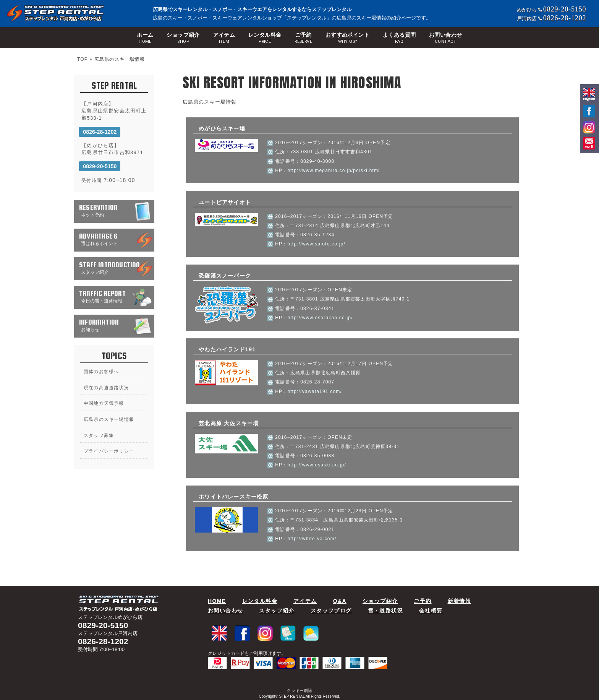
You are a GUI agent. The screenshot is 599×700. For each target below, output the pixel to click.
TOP (83, 59)
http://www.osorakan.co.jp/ (320, 318)
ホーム (145, 38)
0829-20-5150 (100, 166)
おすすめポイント (347, 38)
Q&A (340, 601)
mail (589, 143)
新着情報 (460, 601)
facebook (589, 111)
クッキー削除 (299, 690)
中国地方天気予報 (104, 403)
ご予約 (303, 38)
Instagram (589, 127)
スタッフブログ (331, 611)
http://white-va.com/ (312, 539)
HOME (217, 601)
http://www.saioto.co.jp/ (316, 244)
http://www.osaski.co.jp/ (317, 465)
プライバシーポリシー (109, 451)
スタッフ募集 (99, 435)
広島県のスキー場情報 (109, 419)
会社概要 (431, 611)
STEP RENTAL (292, 696)
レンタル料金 (265, 38)
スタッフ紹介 (277, 611)
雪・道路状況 (385, 611)
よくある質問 (399, 38)
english (589, 95)
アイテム (224, 38)
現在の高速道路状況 (106, 388)
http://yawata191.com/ (315, 391)
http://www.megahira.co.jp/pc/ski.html (333, 171)
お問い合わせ (446, 38)
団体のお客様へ (101, 372)
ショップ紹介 (183, 38)
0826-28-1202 (100, 132)
